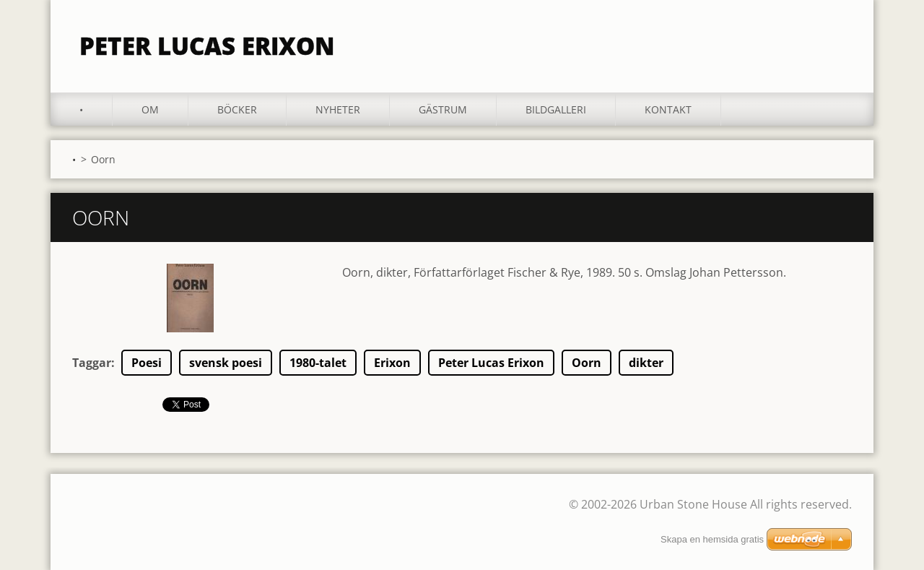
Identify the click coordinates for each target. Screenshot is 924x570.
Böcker (237, 109)
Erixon (392, 363)
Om (150, 109)
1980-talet (318, 363)
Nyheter (338, 109)
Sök (836, 42)
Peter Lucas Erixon (491, 363)
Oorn (587, 363)
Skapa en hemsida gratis (712, 539)
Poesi (147, 363)
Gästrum (443, 109)
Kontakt (668, 109)
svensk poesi (226, 363)
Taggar (92, 363)
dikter (646, 363)
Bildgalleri (556, 109)
